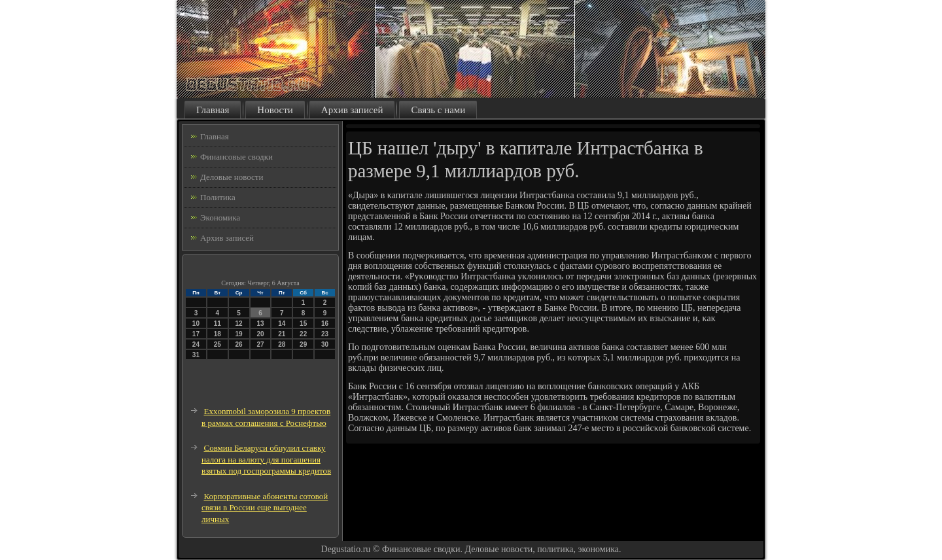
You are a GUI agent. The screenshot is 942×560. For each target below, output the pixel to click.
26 (239, 344)
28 (282, 344)
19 (239, 334)
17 (196, 334)
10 (196, 324)
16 (325, 324)
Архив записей (352, 110)
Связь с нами (438, 110)
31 (196, 355)
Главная (213, 110)
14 (282, 324)
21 (282, 334)
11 (218, 324)
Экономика (220, 218)
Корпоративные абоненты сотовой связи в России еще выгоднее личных (265, 508)
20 (260, 334)
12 (239, 324)
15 (303, 324)
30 (325, 344)
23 (325, 334)
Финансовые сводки (236, 157)
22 (303, 334)
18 (218, 334)
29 (303, 344)
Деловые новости (232, 177)
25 (218, 344)
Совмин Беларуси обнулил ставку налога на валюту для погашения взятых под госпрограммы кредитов (266, 459)
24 (196, 344)
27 (260, 344)
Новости (275, 110)
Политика (218, 197)
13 (260, 324)
